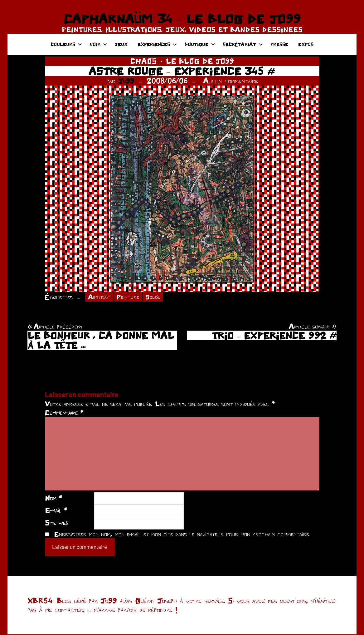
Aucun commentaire (231, 81)
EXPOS (306, 44)
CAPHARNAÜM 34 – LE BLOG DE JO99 (182, 19)
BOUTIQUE (200, 44)
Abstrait (100, 297)
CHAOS (143, 61)
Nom (53, 498)
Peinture (129, 297)
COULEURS (66, 44)
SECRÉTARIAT (243, 44)
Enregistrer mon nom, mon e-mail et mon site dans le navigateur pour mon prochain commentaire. (182, 534)
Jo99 (126, 81)
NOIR (98, 44)
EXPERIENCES (157, 44)
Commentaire (64, 413)
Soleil (155, 297)
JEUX (121, 44)
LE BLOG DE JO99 (200, 61)
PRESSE (279, 44)
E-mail (56, 511)
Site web (57, 523)
